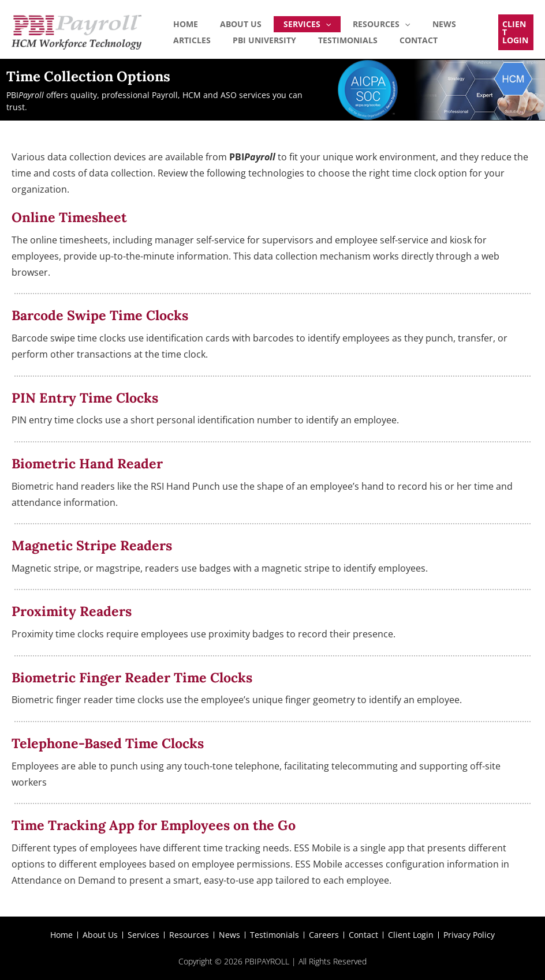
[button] (513, 32)
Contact (333, 42)
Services (281, 22)
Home (180, 22)
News (397, 22)
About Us (225, 22)
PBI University (200, 42)
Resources (345, 22)
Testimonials (273, 42)
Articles (440, 22)
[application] (300, 22)
